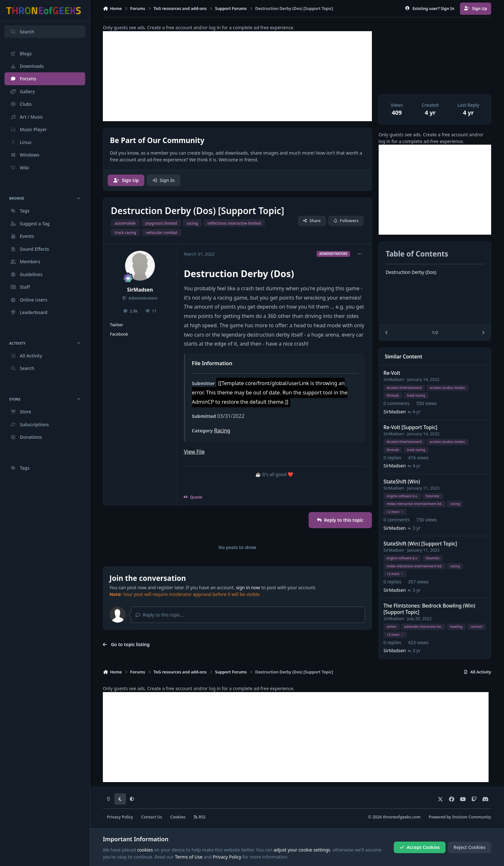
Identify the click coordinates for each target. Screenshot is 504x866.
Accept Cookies (420, 847)
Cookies (178, 817)
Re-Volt (392, 373)
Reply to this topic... (160, 615)
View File (194, 452)
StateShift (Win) (402, 482)
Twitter (117, 325)
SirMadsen (140, 290)
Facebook (119, 334)
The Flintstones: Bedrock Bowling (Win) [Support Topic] (429, 609)
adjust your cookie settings (302, 850)
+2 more (395, 512)
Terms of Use (189, 857)
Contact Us (152, 817)
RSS (200, 817)
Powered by (460, 817)
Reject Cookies (469, 847)
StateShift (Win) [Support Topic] (420, 544)
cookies (145, 850)
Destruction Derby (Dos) (411, 272)
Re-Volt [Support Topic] (410, 427)
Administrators (142, 298)
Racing (222, 430)
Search (22, 32)
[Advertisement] (237, 76)
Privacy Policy (120, 817)
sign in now (248, 587)
